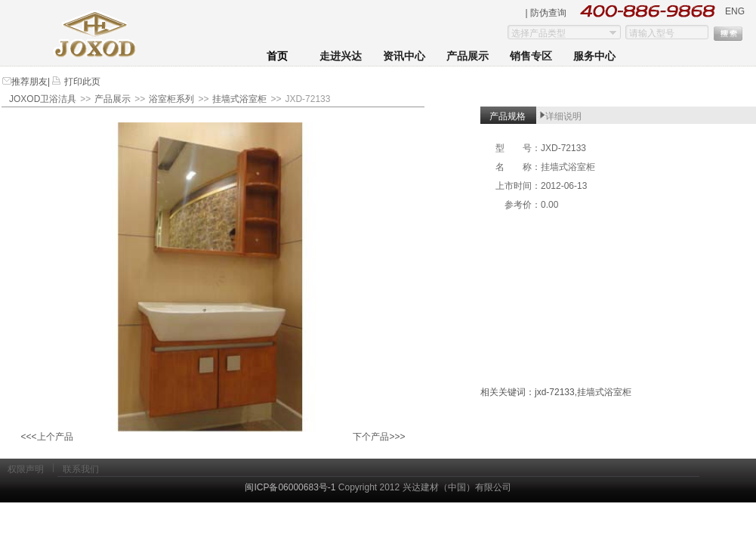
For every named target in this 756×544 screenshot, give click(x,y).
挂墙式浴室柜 (239, 99)
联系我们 (81, 469)
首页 (277, 56)
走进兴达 (341, 56)
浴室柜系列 (171, 99)
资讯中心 (404, 56)
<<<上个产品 (46, 437)
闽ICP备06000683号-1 (290, 487)
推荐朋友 (29, 82)
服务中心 (594, 56)
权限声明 (26, 469)
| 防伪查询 (546, 13)
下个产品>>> (379, 437)
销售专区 (531, 56)
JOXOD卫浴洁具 (43, 99)
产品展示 (467, 56)
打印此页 (80, 82)
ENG (735, 11)
